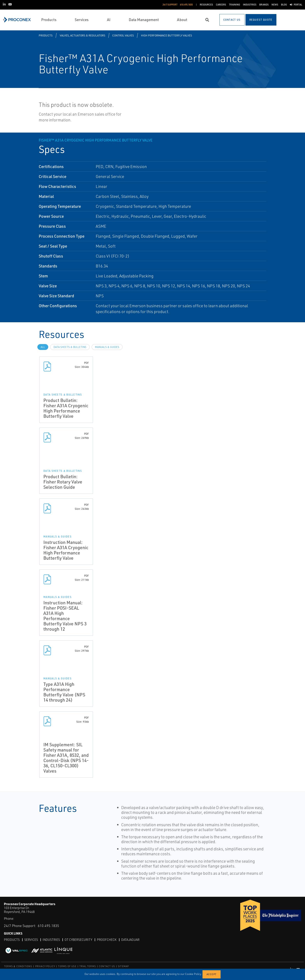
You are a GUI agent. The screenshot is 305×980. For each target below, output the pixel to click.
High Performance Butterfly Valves (167, 35)
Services (31, 940)
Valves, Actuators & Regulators (82, 35)
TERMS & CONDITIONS (18, 966)
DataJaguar (131, 940)
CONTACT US (107, 966)
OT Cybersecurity (79, 940)
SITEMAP (123, 966)
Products (46, 35)
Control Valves (123, 35)
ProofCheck (107, 940)
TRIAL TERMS (88, 966)
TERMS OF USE (67, 966)
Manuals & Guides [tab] (107, 347)
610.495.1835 (48, 926)
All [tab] (43, 347)
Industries (51, 940)
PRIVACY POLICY (45, 966)
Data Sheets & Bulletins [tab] (70, 347)
